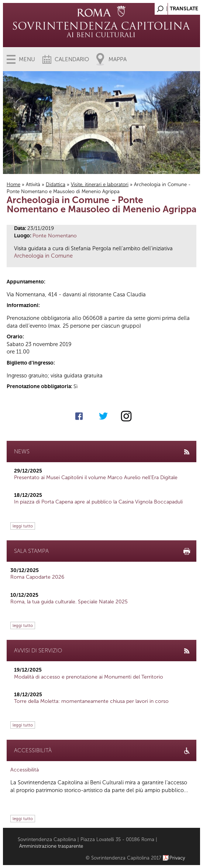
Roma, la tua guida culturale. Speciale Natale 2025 (69, 602)
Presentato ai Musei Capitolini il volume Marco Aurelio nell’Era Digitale (96, 477)
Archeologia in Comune (43, 256)
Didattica (56, 184)
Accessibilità (25, 770)
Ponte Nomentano (55, 236)
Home (13, 184)
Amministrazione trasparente (51, 846)
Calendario (72, 59)
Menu (27, 59)
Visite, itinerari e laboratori (100, 184)
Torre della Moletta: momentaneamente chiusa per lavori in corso (91, 701)
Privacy (177, 858)
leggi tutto (23, 526)
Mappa (118, 59)
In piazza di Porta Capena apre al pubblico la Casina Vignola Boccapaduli (98, 502)
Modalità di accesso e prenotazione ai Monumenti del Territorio (89, 677)
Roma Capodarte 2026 (37, 577)
